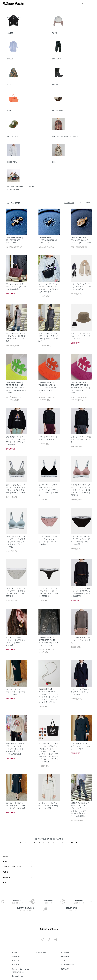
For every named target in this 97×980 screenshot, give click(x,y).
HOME (10, 17)
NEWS (5, 861)
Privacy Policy (18, 976)
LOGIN (63, 961)
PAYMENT (16, 965)
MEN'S (5, 872)
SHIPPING (16, 957)
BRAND (6, 856)
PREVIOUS (21, 843)
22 (72, 843)
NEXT (76, 843)
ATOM (44, 952)
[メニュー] (90, 4)
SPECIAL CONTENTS (12, 867)
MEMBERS (65, 957)
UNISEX (6, 883)
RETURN (16, 961)
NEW (88, 203)
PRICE (80, 203)
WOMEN (18, 17)
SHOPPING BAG (67, 965)
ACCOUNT (65, 952)
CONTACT (65, 969)
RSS (38, 952)
